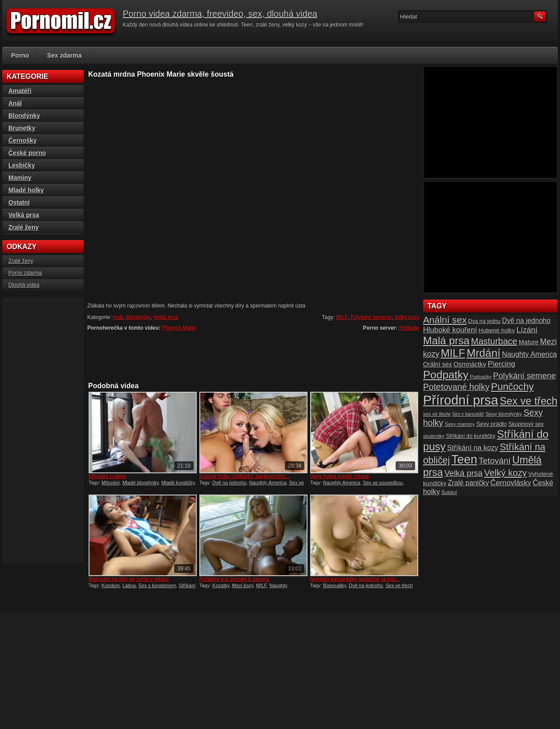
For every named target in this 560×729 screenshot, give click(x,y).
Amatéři (20, 91)
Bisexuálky (334, 585)
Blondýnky (138, 317)
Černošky (23, 140)
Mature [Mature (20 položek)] (529, 342)
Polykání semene (371, 317)
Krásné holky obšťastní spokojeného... (245, 476)
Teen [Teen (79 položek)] (464, 460)
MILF (342, 317)
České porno (27, 153)
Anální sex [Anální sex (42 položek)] (445, 320)
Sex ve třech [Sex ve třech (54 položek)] (529, 401)
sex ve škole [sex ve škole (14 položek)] (437, 414)
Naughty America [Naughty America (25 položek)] (529, 354)
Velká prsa (166, 317)
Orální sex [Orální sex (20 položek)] (437, 364)
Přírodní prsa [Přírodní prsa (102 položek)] (461, 400)
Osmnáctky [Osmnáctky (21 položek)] (470, 364)
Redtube (409, 328)
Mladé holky (26, 190)
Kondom (111, 585)
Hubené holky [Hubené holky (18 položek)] (497, 330)
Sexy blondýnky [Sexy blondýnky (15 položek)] (504, 414)
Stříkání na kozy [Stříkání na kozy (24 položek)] (472, 448)
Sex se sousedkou (383, 483)
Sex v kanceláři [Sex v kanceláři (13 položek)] (468, 414)
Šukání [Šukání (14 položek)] (449, 492)
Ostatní (19, 203)
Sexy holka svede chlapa (340, 476)
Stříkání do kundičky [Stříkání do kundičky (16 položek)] (471, 436)
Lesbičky (22, 165)
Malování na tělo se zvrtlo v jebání (129, 579)
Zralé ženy (23, 227)
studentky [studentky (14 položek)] (434, 436)
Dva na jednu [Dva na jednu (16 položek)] (484, 321)
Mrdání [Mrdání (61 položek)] (483, 353)
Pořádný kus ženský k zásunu (235, 579)
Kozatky (221, 585)
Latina (129, 585)
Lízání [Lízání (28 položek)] (527, 330)
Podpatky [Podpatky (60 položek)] (446, 375)
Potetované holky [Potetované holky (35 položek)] (456, 387)
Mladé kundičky (178, 483)
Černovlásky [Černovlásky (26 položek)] (511, 483)
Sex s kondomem (157, 585)
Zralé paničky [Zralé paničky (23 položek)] (469, 483)
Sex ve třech (399, 585)
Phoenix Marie (179, 328)
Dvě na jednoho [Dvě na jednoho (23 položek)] (526, 321)
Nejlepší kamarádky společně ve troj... (355, 579)
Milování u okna (107, 476)
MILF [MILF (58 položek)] (453, 353)
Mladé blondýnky (140, 483)
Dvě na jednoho (229, 483)
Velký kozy (407, 317)
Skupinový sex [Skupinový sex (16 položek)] (526, 424)
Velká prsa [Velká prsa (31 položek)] (463, 473)
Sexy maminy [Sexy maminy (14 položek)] (460, 424)
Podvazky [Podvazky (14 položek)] (481, 377)
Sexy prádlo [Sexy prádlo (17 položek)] (492, 424)
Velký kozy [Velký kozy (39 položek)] (506, 473)
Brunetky (22, 128)
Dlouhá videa (24, 285)
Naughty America (268, 483)
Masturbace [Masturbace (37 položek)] (494, 341)
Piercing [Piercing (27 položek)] (502, 364)
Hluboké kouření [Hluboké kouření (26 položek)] (450, 330)
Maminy (20, 178)
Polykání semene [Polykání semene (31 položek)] (525, 376)
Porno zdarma (25, 273)
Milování (111, 483)
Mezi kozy (243, 585)
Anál (118, 317)
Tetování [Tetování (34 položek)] (495, 461)
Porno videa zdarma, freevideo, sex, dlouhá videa (220, 14)
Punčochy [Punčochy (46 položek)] (512, 387)
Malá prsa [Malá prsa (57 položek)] (446, 341)
